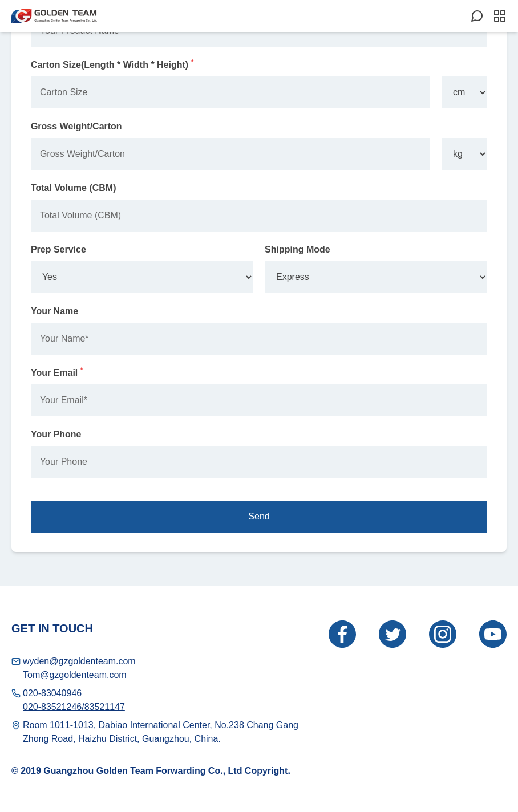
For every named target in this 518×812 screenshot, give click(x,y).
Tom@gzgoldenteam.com (75, 675)
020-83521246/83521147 (74, 707)
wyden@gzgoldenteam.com (79, 661)
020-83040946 (52, 693)
